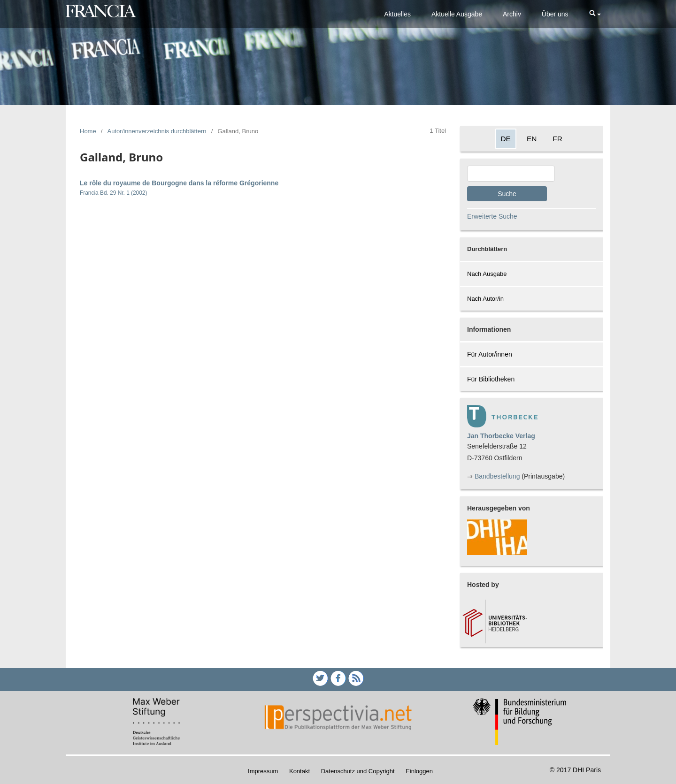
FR (557, 139)
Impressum (263, 771)
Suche (507, 194)
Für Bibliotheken (491, 379)
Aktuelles (397, 14)
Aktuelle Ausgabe (457, 14)
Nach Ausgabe (487, 274)
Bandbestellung (497, 476)
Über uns (555, 14)
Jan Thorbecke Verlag (501, 436)
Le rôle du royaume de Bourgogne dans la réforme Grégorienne (179, 183)
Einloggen (419, 771)
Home (88, 131)
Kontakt (300, 771)
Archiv (512, 14)
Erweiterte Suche (492, 216)
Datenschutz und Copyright (358, 771)
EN (532, 139)
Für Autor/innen (490, 354)
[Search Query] (511, 174)
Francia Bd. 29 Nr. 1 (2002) (113, 193)
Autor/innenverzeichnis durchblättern (157, 131)
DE (506, 139)
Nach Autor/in (485, 299)
